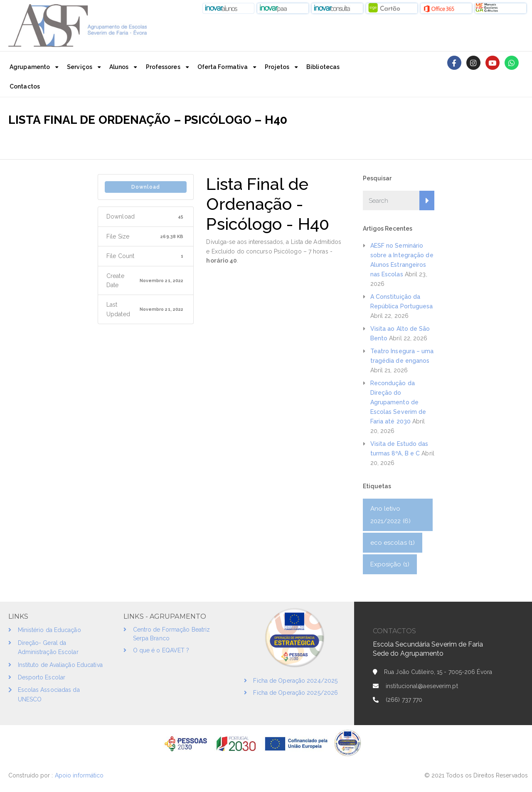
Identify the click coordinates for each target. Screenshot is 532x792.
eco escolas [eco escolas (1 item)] (393, 543)
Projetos (277, 67)
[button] (228, 8)
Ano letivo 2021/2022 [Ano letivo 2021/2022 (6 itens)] (390, 515)
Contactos (25, 86)
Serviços (80, 67)
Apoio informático (80, 775)
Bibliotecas (323, 67)
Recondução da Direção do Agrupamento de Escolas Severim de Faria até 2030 (398, 402)
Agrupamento (30, 67)
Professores (163, 67)
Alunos (119, 67)
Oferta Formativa (223, 67)
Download (146, 187)
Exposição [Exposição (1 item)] (390, 564)
